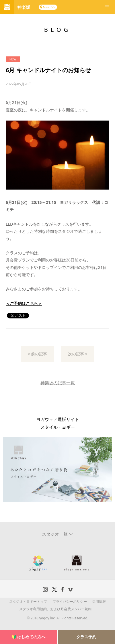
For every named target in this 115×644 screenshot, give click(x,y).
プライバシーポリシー (70, 601)
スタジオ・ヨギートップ (28, 601)
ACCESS (49, 7)
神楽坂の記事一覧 (58, 383)
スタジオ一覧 (55, 534)
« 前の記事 (37, 354)
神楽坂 (24, 7)
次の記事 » (78, 354)
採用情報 (99, 601)
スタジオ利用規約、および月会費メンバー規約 (55, 609)
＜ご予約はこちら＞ (24, 303)
